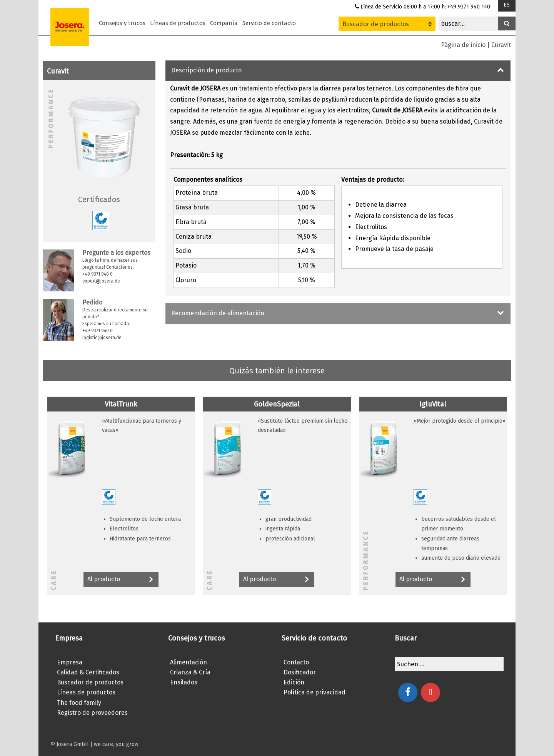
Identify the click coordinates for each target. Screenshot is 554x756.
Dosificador (300, 672)
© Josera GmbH (69, 744)
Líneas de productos (178, 23)
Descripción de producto (206, 70)
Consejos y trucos (122, 23)
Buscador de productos (387, 24)
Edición (294, 682)
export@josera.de (101, 281)
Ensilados (184, 682)
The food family (79, 703)
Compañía (224, 23)
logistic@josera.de (102, 338)
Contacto (296, 662)
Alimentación (189, 662)
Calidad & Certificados (88, 672)
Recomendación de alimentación (218, 313)
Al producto (121, 580)
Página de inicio (463, 45)
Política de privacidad (315, 692)
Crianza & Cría (190, 672)
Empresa (70, 662)
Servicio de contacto (269, 23)
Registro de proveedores (92, 713)
